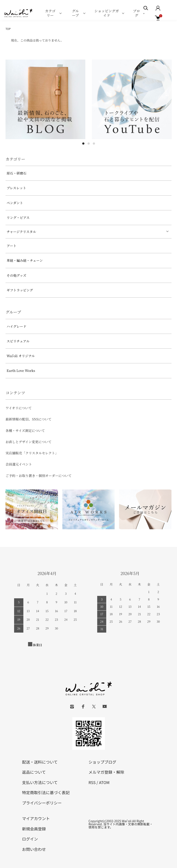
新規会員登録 (34, 829)
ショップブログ (102, 762)
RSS (92, 782)
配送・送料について (40, 762)
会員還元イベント (19, 464)
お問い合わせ (34, 849)
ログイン (30, 839)
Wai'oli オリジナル (21, 356)
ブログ (136, 13)
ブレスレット (16, 188)
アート (12, 246)
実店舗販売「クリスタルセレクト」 (32, 453)
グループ (75, 13)
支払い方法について (40, 782)
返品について (34, 772)
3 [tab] (94, 144)
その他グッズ (16, 275)
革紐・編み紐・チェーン (25, 260)
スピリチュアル (18, 341)
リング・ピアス (18, 217)
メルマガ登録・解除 (106, 772)
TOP (8, 29)
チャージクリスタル (21, 232)
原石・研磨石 (17, 173)
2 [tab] (89, 144)
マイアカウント (36, 818)
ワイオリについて (19, 408)
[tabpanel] (45, 99)
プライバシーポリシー (42, 803)
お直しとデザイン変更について (29, 442)
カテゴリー (50, 13)
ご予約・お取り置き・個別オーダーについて (39, 476)
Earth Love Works (21, 370)
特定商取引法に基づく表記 (46, 792)
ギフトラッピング (20, 290)
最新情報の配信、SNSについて (29, 419)
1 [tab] (83, 144)
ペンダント (15, 203)
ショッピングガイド (107, 13)
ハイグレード (17, 326)
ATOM (104, 782)
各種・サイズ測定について (25, 430)
